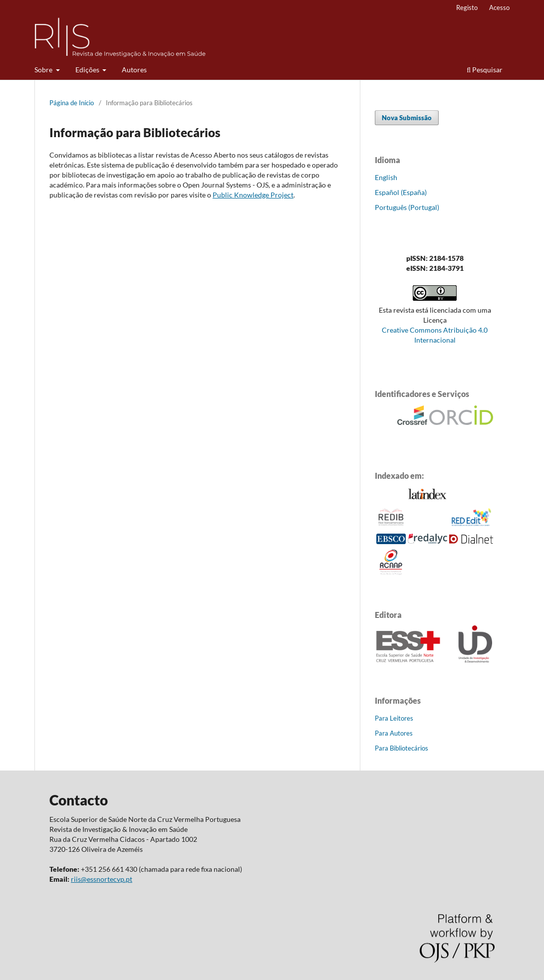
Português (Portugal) (407, 207)
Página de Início (72, 103)
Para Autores (394, 733)
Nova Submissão (407, 118)
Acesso (499, 7)
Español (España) (401, 192)
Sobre (44, 70)
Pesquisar (485, 70)
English (386, 177)
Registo (467, 7)
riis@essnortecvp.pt (102, 879)
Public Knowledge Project (253, 195)
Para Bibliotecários (402, 748)
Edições (88, 70)
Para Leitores (394, 718)
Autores (134, 70)
